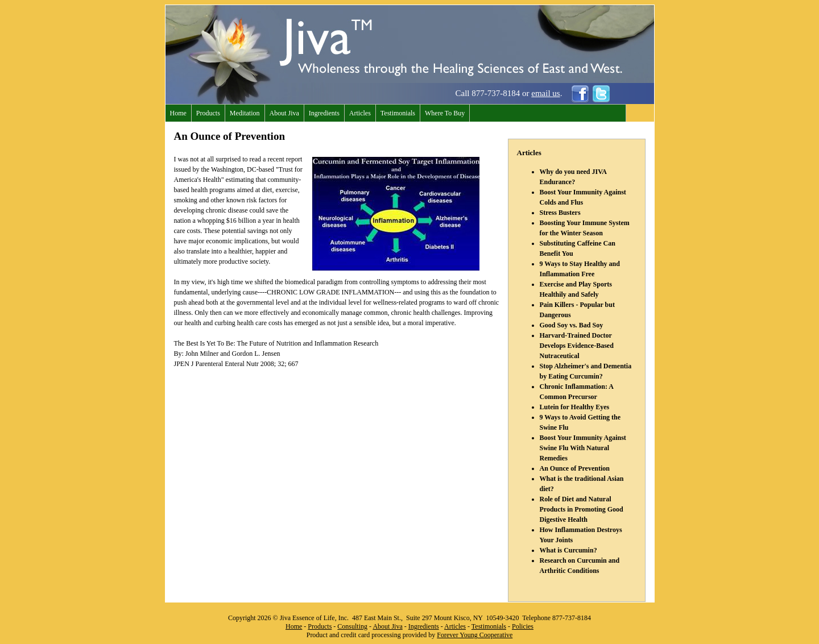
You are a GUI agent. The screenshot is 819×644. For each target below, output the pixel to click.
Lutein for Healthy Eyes (575, 407)
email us (545, 93)
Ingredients (324, 113)
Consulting (352, 626)
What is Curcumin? (568, 550)
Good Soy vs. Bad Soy (572, 325)
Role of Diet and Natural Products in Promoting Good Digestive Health (582, 509)
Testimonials (398, 113)
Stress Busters (560, 213)
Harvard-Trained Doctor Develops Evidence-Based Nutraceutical (577, 346)
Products (208, 113)
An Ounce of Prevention (575, 468)
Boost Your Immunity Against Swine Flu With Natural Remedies (583, 448)
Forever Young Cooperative (475, 635)
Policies (523, 626)
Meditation (245, 113)
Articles (360, 113)
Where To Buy (445, 113)
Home (178, 113)
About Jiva (284, 113)
